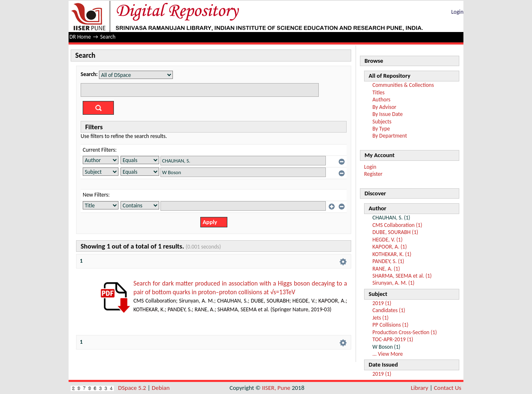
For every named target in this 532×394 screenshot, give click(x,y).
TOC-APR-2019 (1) (393, 339)
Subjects (382, 122)
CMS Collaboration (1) (397, 225)
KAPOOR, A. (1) (390, 247)
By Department (390, 136)
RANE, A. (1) (386, 269)
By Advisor (384, 107)
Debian (161, 388)
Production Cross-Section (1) (405, 332)
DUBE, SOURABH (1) (395, 232)
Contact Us (448, 388)
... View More (388, 354)
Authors (381, 100)
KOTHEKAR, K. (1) (392, 254)
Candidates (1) (389, 310)
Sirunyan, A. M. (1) (393, 283)
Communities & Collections (403, 85)
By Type (381, 129)
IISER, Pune (276, 388)
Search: (89, 74)
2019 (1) (382, 303)
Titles (378, 92)
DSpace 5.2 (133, 388)
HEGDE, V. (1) (387, 240)
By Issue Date (388, 114)
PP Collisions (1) (390, 325)
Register (373, 174)
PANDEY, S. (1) (388, 261)
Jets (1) (381, 318)
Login (457, 12)
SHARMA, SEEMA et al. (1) (402, 276)
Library (420, 388)
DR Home (80, 37)
